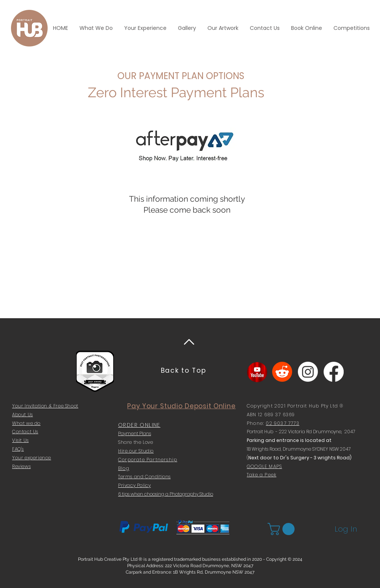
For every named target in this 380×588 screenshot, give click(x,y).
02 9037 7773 (282, 423)
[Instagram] (308, 372)
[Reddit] (282, 372)
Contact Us (25, 432)
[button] (283, 529)
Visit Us (20, 440)
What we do (26, 423)
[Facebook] (334, 372)
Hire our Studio (136, 451)
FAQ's (18, 449)
